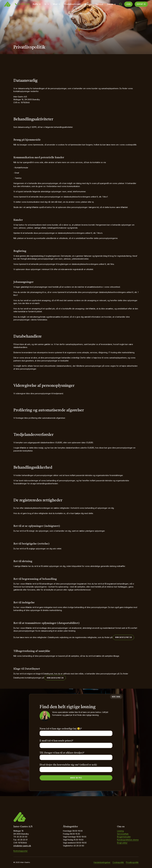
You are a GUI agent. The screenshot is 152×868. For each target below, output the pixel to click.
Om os (110, 4)
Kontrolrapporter (21, 851)
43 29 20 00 (24, 4)
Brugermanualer (124, 837)
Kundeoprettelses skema (128, 840)
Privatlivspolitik (132, 862)
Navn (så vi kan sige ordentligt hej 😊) (61, 729)
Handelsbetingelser (102, 862)
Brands (88, 4)
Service (99, 4)
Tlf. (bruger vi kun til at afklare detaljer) (62, 753)
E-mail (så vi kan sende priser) (56, 741)
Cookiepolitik (118, 862)
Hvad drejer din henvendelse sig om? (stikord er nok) (68, 765)
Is (45, 4)
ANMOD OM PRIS (76, 778)
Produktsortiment (72, 4)
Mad (55, 4)
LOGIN (128, 4)
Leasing (120, 831)
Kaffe (35, 4)
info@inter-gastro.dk (22, 846)
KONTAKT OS (141, 4)
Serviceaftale (123, 834)
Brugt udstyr (122, 843)
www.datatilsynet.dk (123, 637)
